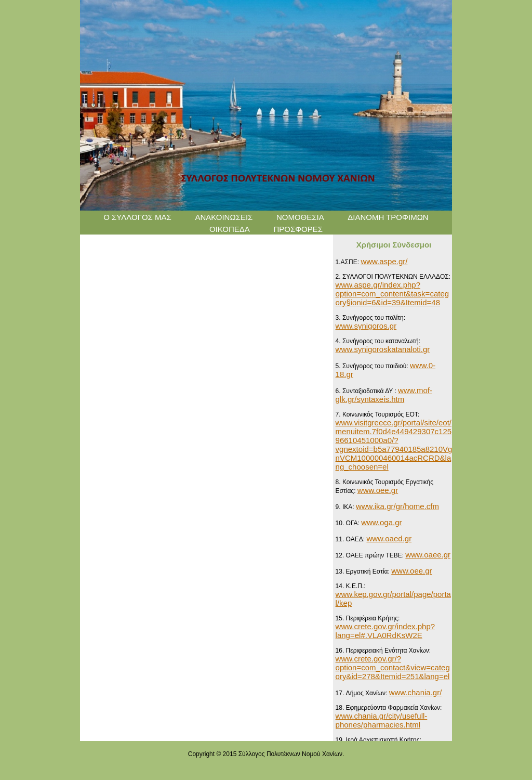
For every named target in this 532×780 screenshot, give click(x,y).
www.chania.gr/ (416, 692)
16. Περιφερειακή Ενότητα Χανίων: (383, 651)
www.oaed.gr (389, 538)
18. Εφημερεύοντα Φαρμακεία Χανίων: (389, 708)
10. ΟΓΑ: (349, 523)
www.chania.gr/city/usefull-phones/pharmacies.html (382, 720)
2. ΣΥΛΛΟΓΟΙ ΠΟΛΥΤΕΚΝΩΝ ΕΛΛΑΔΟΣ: (393, 277)
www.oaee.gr (428, 555)
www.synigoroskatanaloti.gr (383, 349)
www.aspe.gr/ (384, 261)
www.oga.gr (381, 522)
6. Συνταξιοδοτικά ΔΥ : (367, 391)
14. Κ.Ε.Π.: (351, 586)
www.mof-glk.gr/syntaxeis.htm (384, 395)
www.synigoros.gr (366, 326)
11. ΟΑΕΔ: (351, 539)
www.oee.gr (378, 490)
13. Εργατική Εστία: (364, 571)
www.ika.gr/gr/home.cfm (397, 506)
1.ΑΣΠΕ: (348, 262)
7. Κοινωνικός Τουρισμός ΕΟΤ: (378, 414)
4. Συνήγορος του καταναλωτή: (378, 341)
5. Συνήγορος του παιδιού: (373, 366)
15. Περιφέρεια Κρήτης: (368, 618)
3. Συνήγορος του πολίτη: (370, 318)
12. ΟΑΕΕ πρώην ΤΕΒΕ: (371, 555)
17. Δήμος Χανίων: (362, 693)
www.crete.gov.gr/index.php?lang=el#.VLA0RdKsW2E (385, 631)
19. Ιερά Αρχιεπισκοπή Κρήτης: (378, 740)
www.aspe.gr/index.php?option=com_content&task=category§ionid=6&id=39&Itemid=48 (392, 294)
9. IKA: (346, 507)
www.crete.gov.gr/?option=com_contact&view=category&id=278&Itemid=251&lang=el (393, 667)
